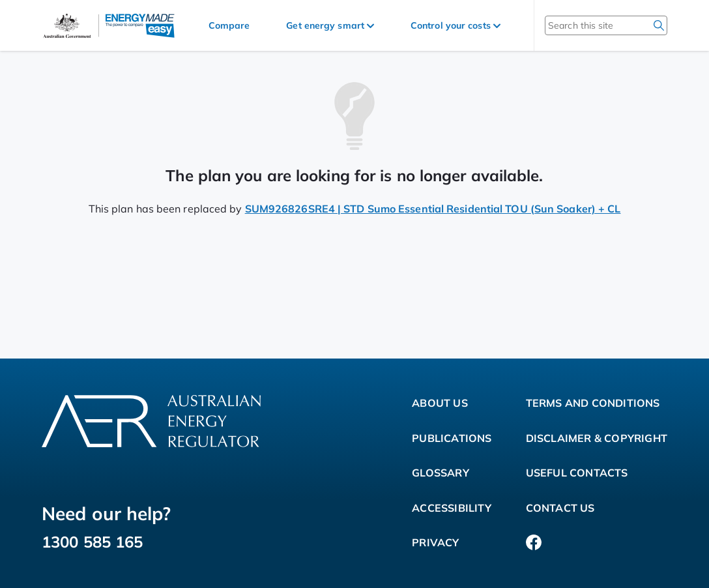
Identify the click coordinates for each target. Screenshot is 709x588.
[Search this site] (589, 25)
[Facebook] (534, 543)
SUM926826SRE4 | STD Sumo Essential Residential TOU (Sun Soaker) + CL (433, 209)
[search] (659, 25)
